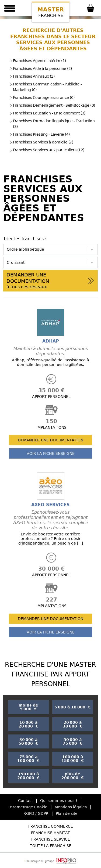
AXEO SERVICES (50, 505)
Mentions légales (71, 807)
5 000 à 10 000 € (73, 707)
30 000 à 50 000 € (28, 741)
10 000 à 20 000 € (28, 724)
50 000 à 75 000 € (73, 741)
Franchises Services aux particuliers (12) (47, 150)
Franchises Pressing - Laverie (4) (40, 134)
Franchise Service (51, 839)
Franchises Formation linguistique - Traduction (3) (52, 124)
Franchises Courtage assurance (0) (42, 98)
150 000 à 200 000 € (28, 776)
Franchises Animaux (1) (32, 76)
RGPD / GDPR (36, 813)
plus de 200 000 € (73, 776)
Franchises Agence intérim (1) (38, 61)
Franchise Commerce (51, 826)
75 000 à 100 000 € (28, 759)
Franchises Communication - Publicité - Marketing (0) (46, 87)
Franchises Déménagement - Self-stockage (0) (52, 105)
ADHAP (51, 341)
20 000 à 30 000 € (73, 724)
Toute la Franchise (51, 846)
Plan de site (67, 813)
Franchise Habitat (50, 833)
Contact (25, 801)
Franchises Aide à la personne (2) (41, 69)
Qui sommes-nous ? (59, 801)
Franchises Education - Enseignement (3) (48, 113)
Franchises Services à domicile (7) (41, 142)
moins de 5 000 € (28, 707)
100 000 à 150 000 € (73, 759)
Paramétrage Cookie (28, 807)
